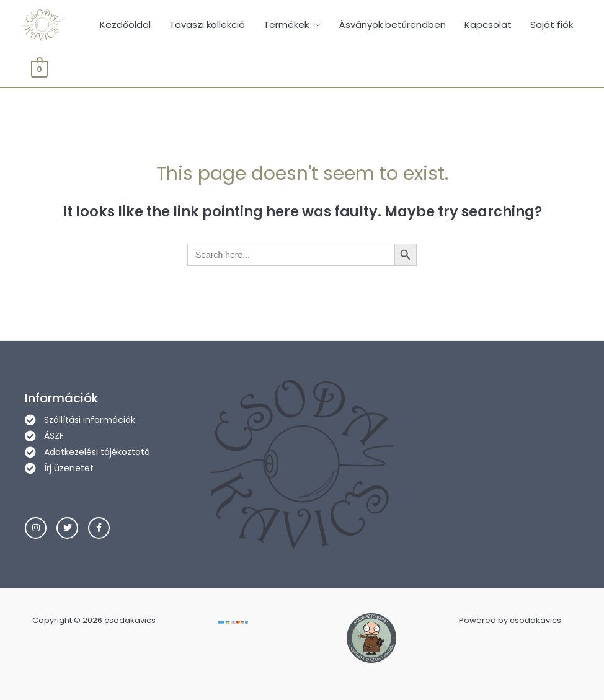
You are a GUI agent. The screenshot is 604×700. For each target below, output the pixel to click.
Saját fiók (552, 24)
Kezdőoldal (125, 24)
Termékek (286, 24)
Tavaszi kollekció (207, 24)
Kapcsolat (488, 24)
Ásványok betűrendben (393, 24)
